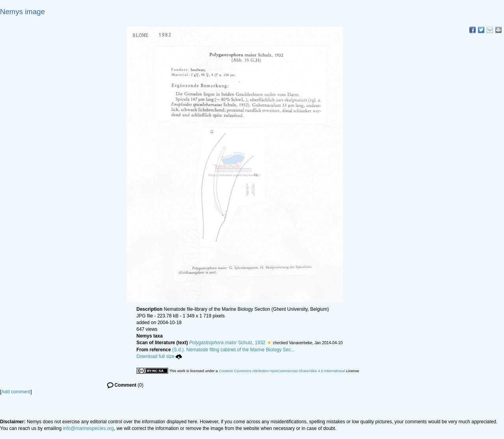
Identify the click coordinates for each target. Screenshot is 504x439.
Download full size (159, 356)
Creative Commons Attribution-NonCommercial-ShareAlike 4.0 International (282, 371)
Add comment (16, 392)
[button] (269, 343)
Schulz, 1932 (227, 343)
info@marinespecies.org (89, 428)
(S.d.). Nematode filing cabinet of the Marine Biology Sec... (233, 350)
